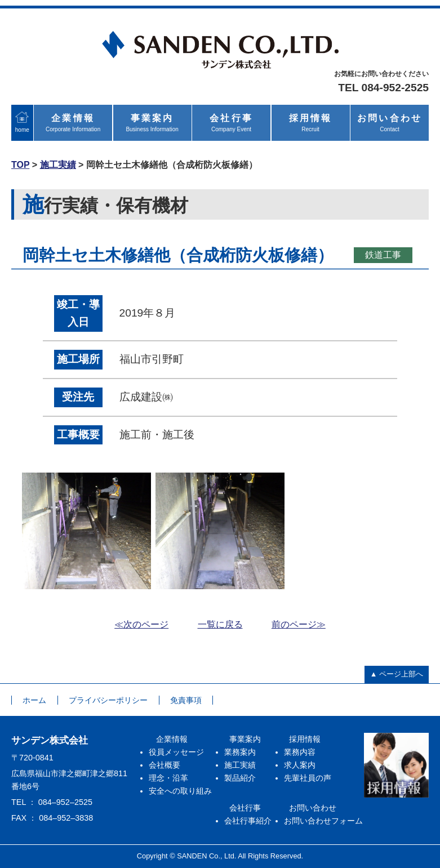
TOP (20, 165)
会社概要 (165, 765)
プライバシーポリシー (108, 700)
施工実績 (58, 165)
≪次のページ (141, 624)
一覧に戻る (220, 624)
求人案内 (300, 765)
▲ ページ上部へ (397, 674)
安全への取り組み (180, 791)
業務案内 (240, 752)
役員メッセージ (176, 752)
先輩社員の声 (308, 778)
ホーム (34, 700)
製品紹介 (240, 778)
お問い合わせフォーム (323, 821)
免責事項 (186, 700)
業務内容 (300, 752)
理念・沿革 (168, 778)
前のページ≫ (299, 624)
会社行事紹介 (248, 821)
